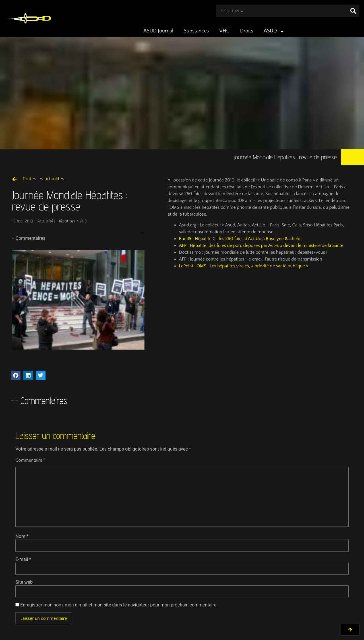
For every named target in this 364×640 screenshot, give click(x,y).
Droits (247, 31)
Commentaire (30, 460)
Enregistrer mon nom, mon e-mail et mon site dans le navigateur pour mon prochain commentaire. (119, 605)
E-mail (23, 560)
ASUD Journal (158, 31)
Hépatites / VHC (72, 221)
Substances (196, 31)
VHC (224, 31)
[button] (142, 233)
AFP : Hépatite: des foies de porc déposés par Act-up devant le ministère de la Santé (261, 245)
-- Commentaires (29, 238)
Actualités (46, 221)
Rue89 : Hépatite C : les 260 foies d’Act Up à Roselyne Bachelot (240, 239)
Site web (24, 582)
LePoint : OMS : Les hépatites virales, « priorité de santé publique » (244, 266)
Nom (22, 536)
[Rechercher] (353, 11)
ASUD (274, 32)
